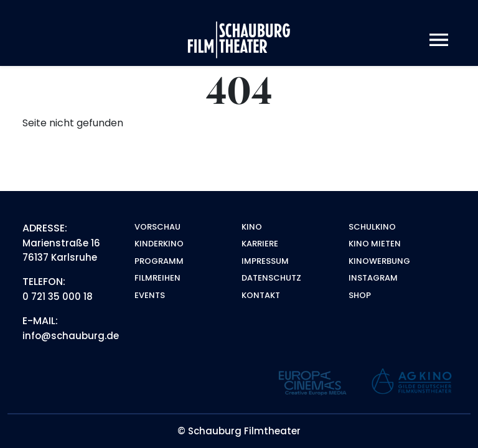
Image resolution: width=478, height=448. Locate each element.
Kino (252, 227)
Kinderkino (159, 244)
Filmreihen (157, 278)
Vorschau (157, 227)
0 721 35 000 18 (58, 296)
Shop (360, 295)
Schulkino (372, 227)
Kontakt (261, 295)
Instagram (373, 278)
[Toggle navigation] (439, 40)
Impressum (265, 261)
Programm (159, 261)
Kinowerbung (379, 261)
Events (150, 295)
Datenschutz (271, 278)
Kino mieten (375, 244)
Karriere (260, 244)
